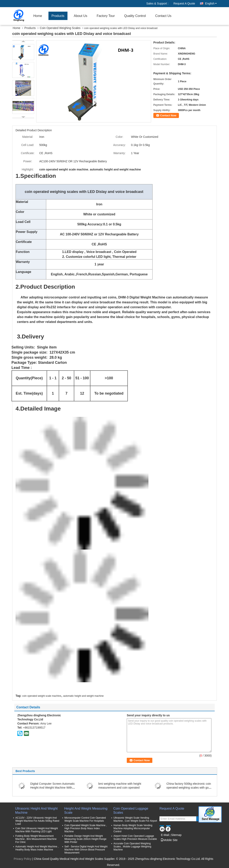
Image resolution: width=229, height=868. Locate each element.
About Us (81, 16)
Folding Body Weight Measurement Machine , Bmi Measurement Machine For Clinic (36, 839)
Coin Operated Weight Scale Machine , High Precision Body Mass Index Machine (86, 828)
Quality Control (135, 16)
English (211, 3)
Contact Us (163, 16)
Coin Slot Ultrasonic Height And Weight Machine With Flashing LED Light (37, 830)
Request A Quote (184, 3)
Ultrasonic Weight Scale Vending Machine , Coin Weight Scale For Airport (135, 819)
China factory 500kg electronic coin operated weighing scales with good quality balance (189, 788)
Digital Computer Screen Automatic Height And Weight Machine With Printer (53, 788)
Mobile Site (169, 840)
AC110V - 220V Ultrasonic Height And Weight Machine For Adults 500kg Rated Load (37, 821)
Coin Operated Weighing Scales (60, 28)
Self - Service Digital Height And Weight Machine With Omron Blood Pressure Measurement (86, 850)
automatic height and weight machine (83, 696)
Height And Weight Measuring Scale (86, 811)
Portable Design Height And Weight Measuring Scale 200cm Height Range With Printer (85, 839)
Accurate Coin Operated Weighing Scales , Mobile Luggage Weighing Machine (132, 847)
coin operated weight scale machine (42, 696)
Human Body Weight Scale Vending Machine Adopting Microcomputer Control (133, 828)
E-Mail (165, 835)
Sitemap (176, 835)
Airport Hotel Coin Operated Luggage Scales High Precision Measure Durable (135, 837)
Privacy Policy (23, 859)
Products (58, 16)
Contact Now (168, 115)
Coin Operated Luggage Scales (131, 811)
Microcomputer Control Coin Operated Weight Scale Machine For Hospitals (85, 819)
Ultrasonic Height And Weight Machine (36, 811)
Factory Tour (106, 16)
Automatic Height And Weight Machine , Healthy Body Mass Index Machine (37, 848)
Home (38, 16)
